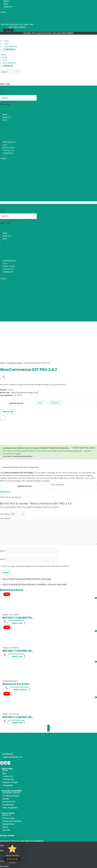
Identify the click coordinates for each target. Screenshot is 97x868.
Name (3, 551)
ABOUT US (7, 117)
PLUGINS (9, 123)
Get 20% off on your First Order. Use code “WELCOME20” (49, 33)
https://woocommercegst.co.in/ (25, 393)
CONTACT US (8, 150)
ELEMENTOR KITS (14, 131)
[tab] (7, 467)
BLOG (6, 4)
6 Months (55, 403)
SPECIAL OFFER (9, 148)
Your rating (5, 514)
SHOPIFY (11, 134)
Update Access (16, 403)
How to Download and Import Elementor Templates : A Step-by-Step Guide (35, 584)
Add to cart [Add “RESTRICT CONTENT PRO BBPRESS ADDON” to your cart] (17, 656)
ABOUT (6, 15)
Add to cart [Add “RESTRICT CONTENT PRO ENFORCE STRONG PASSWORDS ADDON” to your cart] (17, 623)
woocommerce (60, 385)
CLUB (6, 44)
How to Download (31, 467)
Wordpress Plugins (15, 363)
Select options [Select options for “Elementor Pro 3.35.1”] (21, 690)
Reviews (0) (18, 467)
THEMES (8, 126)
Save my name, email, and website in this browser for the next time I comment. (36, 566)
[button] (16, 12)
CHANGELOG (9, 49)
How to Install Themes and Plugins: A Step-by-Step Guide (27, 579)
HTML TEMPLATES (15, 137)
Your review (6, 518)
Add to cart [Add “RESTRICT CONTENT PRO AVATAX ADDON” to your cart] (17, 723)
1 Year (40, 403)
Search (3, 94)
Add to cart (8, 412)
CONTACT (8, 7)
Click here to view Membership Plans (17, 456)
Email (3, 559)
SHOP (6, 41)
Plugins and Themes (26, 385)
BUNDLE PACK (13, 139)
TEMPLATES (10, 128)
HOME (5, 115)
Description (7, 467)
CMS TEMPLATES (11, 47)
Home (3, 363)
